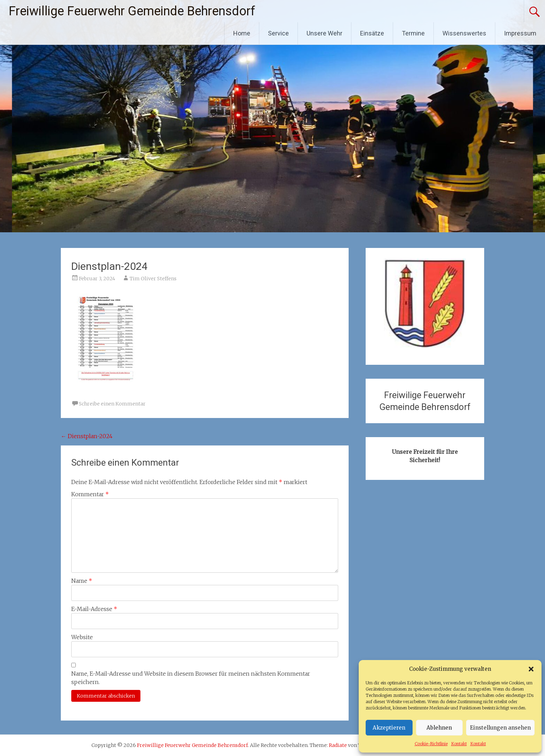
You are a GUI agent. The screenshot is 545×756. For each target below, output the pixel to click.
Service (278, 33)
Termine (413, 33)
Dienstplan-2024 (87, 436)
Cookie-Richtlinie (431, 744)
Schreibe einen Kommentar (112, 404)
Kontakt (459, 744)
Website (82, 637)
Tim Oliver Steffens (153, 279)
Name (82, 581)
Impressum (520, 33)
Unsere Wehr (324, 33)
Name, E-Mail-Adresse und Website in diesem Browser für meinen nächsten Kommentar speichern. (191, 678)
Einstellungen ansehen (500, 728)
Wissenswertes (464, 33)
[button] (531, 669)
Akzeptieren (389, 728)
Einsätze (372, 33)
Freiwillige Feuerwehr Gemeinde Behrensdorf (132, 11)
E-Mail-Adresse (94, 609)
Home (242, 33)
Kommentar (90, 494)
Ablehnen (439, 728)
